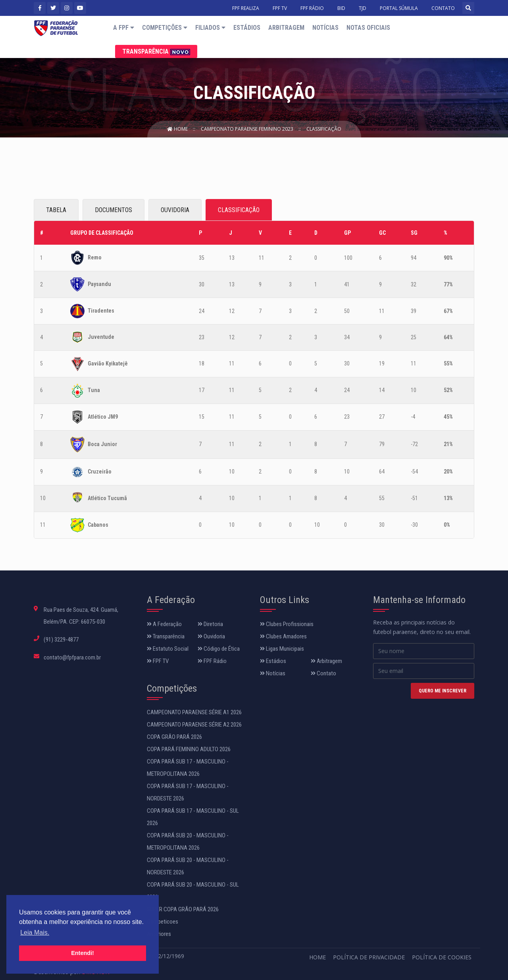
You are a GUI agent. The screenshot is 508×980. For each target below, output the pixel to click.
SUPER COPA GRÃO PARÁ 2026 (183, 909)
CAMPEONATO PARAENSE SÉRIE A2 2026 (194, 725)
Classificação (324, 129)
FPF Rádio (212, 661)
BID (341, 8)
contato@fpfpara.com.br (72, 657)
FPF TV (280, 8)
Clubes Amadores (283, 636)
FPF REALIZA (246, 8)
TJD (363, 8)
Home (178, 129)
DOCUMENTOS (114, 210)
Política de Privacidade (369, 957)
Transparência (156, 51)
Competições (165, 28)
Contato (323, 673)
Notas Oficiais (368, 28)
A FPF (124, 28)
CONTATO (443, 8)
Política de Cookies (442, 957)
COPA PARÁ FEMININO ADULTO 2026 (189, 749)
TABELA (56, 210)
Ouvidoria (211, 636)
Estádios (247, 28)
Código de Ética (219, 649)
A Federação (164, 624)
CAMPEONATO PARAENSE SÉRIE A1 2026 (194, 712)
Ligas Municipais (282, 649)
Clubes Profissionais (287, 624)
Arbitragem (286, 28)
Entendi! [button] (83, 953)
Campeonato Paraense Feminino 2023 (248, 129)
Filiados (210, 28)
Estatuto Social (168, 649)
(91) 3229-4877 (61, 640)
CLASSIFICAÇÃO (239, 210)
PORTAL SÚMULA (399, 8)
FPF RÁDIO (312, 8)
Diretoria (210, 624)
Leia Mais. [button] (35, 933)
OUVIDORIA (175, 210)
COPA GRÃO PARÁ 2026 (174, 737)
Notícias (325, 28)
